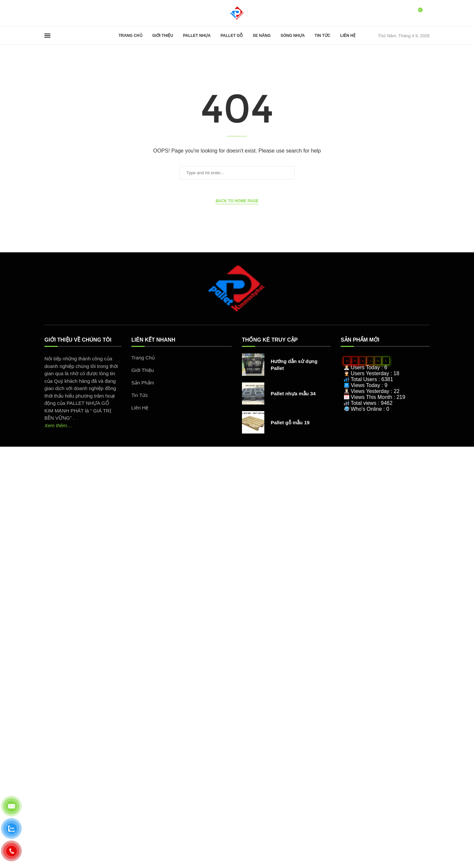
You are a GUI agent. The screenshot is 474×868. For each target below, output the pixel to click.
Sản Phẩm (143, 383)
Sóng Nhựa (293, 36)
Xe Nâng (262, 36)
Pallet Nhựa (197, 36)
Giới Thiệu (163, 36)
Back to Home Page (237, 201)
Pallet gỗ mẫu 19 (290, 422)
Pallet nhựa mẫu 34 (293, 393)
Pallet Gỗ (232, 36)
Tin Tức (323, 36)
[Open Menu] (47, 36)
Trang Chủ (130, 36)
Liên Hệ (348, 36)
